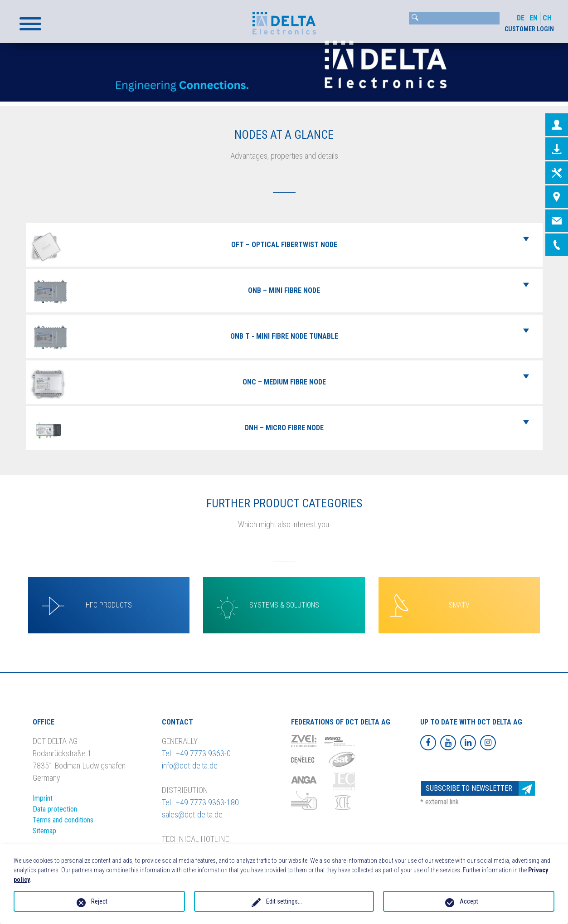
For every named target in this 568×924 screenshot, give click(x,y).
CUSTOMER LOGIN (529, 29)
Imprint (43, 798)
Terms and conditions (63, 820)
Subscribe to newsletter (480, 789)
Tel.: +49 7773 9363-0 (196, 753)
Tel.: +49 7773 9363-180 (200, 802)
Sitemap (44, 831)
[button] (30, 24)
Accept (469, 901)
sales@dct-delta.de (192, 815)
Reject (99, 901)
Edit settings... (284, 901)
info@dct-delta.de (190, 766)
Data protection (55, 809)
